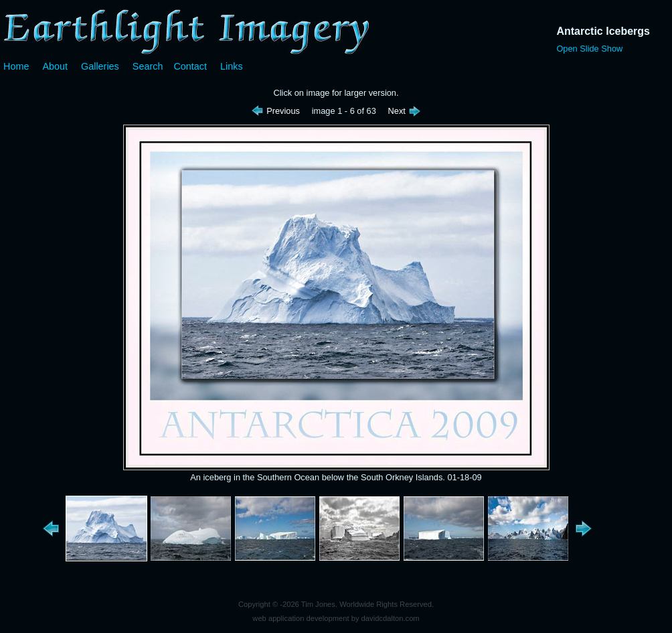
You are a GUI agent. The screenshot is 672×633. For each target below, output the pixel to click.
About (55, 66)
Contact (190, 66)
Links (232, 66)
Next (405, 111)
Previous (277, 111)
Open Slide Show (589, 49)
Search (148, 66)
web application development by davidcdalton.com (336, 618)
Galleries (100, 66)
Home (16, 66)
